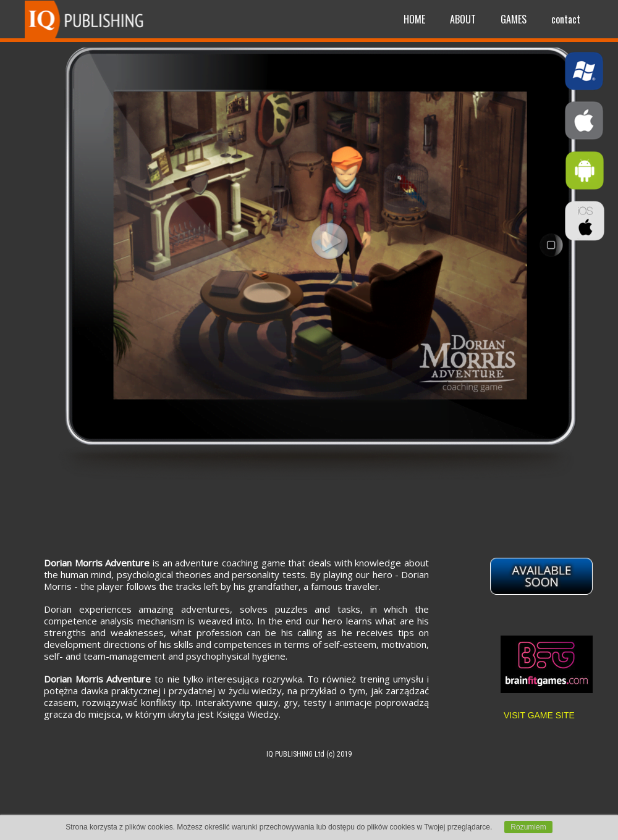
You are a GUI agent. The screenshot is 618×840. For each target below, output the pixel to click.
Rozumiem (528, 827)
